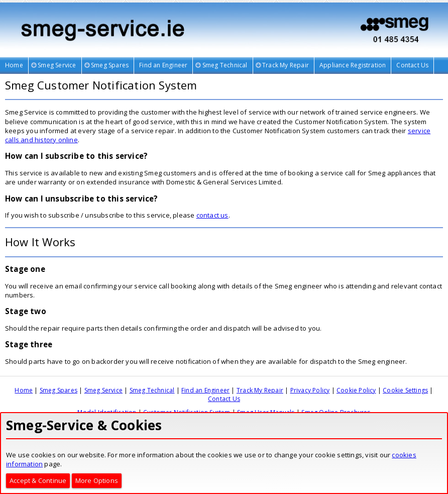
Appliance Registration (353, 65)
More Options (97, 480)
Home (14, 65)
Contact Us (412, 65)
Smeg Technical (152, 390)
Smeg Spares (59, 390)
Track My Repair (260, 390)
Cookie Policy (356, 390)
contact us (212, 215)
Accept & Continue (38, 480)
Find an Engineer (163, 65)
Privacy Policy (310, 390)
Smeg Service (103, 390)
